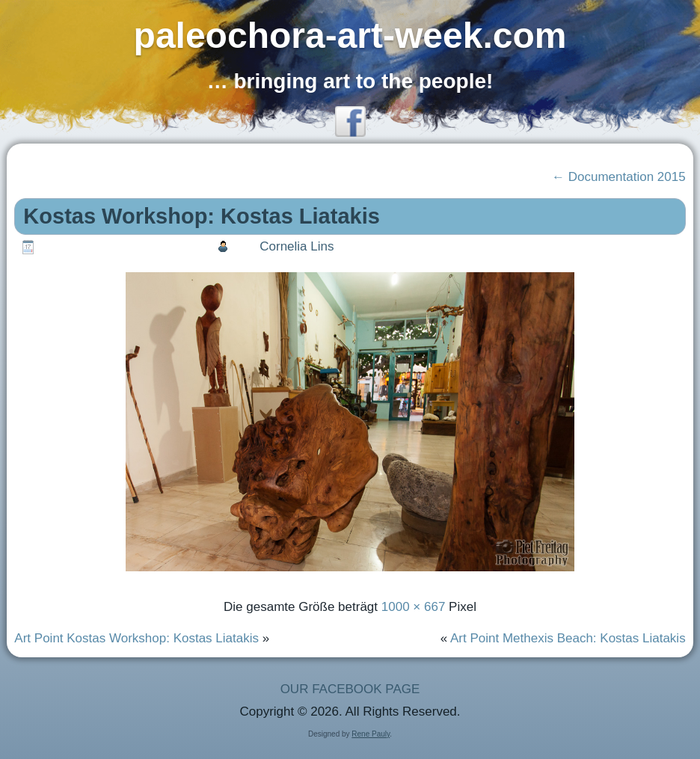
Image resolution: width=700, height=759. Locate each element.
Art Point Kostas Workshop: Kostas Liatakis (136, 638)
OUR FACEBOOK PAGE (350, 689)
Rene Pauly (371, 734)
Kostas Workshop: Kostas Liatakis (201, 216)
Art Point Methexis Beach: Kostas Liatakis (568, 638)
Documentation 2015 (619, 177)
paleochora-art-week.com (350, 36)
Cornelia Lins (297, 246)
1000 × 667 (414, 607)
